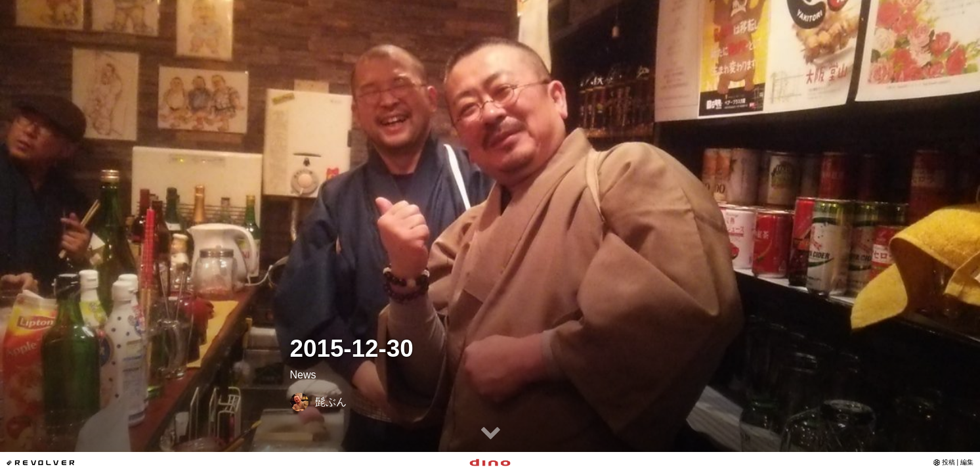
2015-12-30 (352, 349)
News (303, 375)
